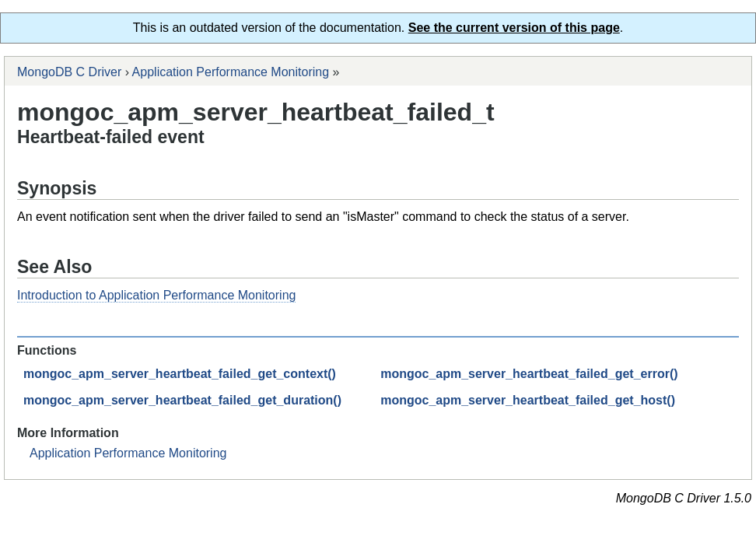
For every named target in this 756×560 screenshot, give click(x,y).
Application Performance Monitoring (231, 72)
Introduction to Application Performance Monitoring (156, 295)
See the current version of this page (514, 28)
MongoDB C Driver (69, 72)
